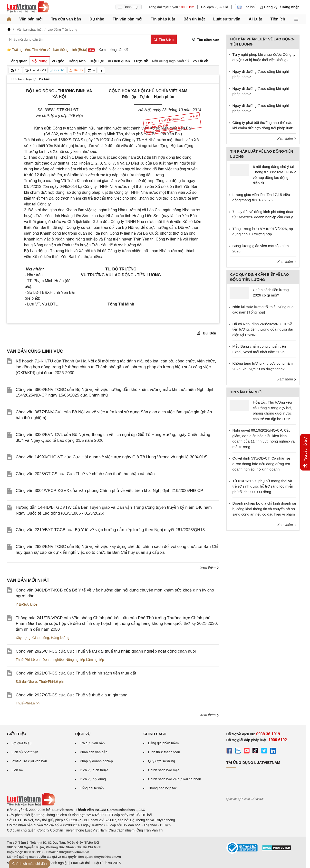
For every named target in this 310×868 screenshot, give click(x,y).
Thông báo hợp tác (162, 788)
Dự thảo (97, 19)
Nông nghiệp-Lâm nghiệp (85, 660)
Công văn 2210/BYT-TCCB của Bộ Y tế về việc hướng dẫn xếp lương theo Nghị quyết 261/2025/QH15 (110, 530)
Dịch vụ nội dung (93, 779)
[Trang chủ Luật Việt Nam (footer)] (31, 805)
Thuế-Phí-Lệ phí (28, 660)
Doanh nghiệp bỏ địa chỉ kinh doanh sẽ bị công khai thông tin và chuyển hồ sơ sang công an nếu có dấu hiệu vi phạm (264, 509)
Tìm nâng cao (205, 40)
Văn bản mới (31, 19)
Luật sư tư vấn (227, 19)
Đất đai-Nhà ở (27, 682)
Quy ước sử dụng (161, 761)
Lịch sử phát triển (25, 752)
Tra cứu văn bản (66, 19)
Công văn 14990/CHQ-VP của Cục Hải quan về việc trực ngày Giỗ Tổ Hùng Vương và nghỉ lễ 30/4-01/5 (112, 457)
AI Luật (255, 19)
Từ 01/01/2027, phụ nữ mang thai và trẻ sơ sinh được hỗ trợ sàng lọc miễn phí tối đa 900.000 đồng (263, 486)
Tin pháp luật (163, 19)
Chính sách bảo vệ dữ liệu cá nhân (174, 779)
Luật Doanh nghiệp (54, 863)
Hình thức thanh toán (164, 752)
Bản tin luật (194, 19)
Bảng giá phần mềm (163, 743)
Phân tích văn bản (93, 752)
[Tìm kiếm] (164, 39)
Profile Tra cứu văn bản (29, 761)
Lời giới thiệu (22, 743)
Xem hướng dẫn (113, 50)
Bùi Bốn (207, 333)
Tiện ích (278, 19)
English (246, 7)
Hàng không (60, 638)
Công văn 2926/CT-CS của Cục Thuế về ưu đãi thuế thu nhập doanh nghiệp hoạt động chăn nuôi (106, 651)
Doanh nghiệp (53, 660)
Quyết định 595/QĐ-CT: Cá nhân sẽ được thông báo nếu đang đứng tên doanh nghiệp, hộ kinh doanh (261, 464)
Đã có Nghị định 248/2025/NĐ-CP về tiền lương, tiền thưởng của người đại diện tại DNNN (263, 329)
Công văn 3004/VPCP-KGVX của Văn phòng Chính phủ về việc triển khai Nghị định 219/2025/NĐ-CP (110, 491)
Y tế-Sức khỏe (27, 604)
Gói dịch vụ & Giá (215, 7)
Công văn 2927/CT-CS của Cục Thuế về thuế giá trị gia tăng (72, 695)
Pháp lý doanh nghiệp (96, 761)
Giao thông (41, 638)
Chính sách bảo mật (163, 770)
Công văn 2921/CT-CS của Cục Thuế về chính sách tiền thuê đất (76, 673)
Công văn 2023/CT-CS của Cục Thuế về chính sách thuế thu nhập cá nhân (85, 474)
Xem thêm (210, 567)
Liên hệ (17, 770)
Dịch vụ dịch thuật (94, 770)
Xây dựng (23, 638)
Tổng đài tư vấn (92, 788)
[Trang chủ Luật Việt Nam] (28, 7)
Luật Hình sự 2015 (107, 863)
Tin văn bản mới (127, 19)
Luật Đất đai (80, 863)
